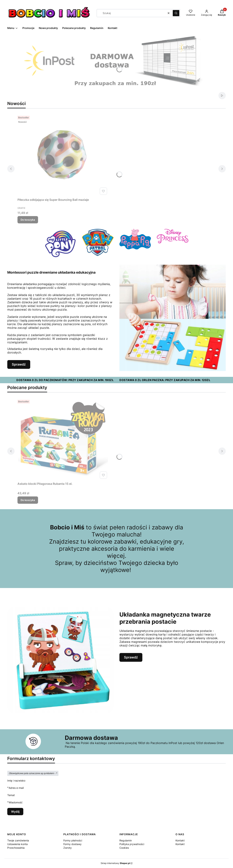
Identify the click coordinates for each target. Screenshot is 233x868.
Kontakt (180, 840)
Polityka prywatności (132, 844)
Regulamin (126, 840)
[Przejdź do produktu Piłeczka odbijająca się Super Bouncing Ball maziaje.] (63, 155)
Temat (11, 795)
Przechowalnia (16, 848)
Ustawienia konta (17, 844)
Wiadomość (16, 802)
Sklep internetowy (115, 863)
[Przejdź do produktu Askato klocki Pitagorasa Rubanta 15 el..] (63, 439)
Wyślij (15, 812)
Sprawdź (19, 364)
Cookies (124, 848)
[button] (176, 13)
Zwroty (68, 848)
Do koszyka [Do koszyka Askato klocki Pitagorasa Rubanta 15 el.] (28, 500)
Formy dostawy (72, 844)
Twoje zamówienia (18, 840)
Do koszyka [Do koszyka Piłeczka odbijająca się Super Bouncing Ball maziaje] (28, 220)
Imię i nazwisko (16, 781)
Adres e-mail (16, 788)
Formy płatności (73, 840)
